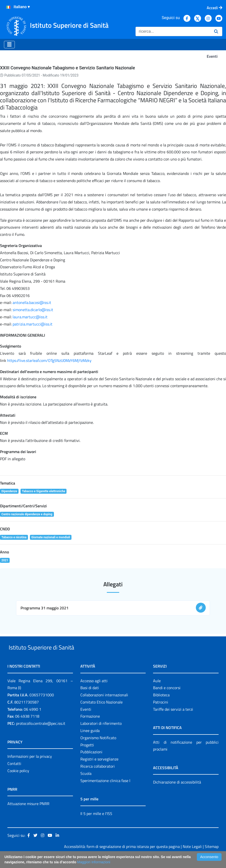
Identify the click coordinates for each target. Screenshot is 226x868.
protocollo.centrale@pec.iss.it (41, 735)
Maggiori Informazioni (94, 862)
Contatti (14, 775)
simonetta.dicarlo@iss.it (33, 310)
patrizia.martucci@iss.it (33, 324)
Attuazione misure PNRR (28, 815)
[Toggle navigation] (9, 45)
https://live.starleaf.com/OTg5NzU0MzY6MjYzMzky (49, 360)
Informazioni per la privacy (30, 768)
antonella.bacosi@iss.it (32, 302)
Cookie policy (18, 782)
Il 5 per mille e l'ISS (96, 825)
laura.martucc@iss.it (30, 317)
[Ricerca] (173, 31)
